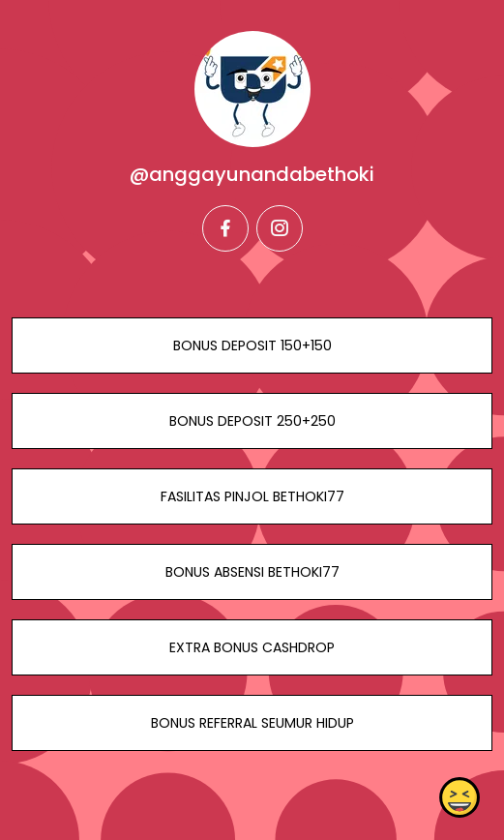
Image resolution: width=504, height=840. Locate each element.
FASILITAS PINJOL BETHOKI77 (252, 496)
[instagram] (280, 228)
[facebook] (225, 228)
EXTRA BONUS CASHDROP (252, 647)
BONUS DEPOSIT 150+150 (252, 345)
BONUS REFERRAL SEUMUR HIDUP (252, 723)
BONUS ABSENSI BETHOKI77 (252, 572)
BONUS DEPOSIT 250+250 (252, 421)
